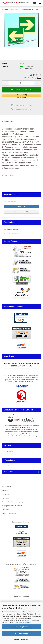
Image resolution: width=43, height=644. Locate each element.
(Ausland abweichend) (26, 68)
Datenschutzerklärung (23, 622)
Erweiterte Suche (22, 212)
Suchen (21, 207)
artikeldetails (7, 121)
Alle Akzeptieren (21, 627)
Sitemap (6, 465)
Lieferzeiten (6, 510)
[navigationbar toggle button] (40, 3)
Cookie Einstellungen (9, 513)
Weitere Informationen (21, 639)
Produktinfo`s (6, 494)
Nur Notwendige (21, 634)
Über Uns (5, 490)
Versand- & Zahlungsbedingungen (13, 502)
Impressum (5, 498)
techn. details (8, 176)
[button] (5, 83)
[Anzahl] (21, 83)
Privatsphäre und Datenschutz (12, 506)
